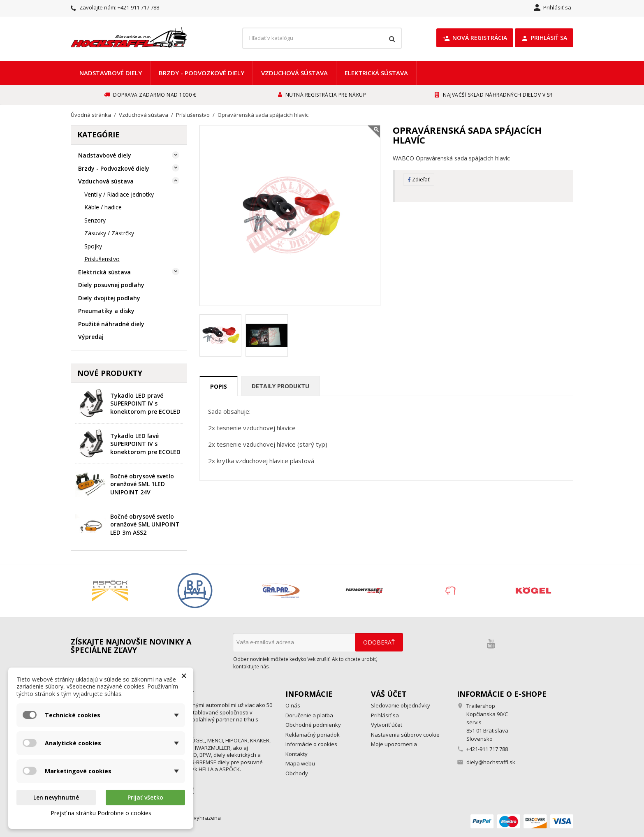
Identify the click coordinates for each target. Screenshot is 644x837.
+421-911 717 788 (138, 7)
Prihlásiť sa (544, 38)
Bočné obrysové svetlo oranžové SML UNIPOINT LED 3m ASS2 (145, 525)
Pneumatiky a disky (106, 311)
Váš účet (389, 694)
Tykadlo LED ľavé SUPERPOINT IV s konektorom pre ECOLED (145, 444)
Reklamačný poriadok (313, 735)
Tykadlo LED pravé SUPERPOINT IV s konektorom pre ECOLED (145, 404)
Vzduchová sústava (294, 73)
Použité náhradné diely (111, 324)
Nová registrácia (475, 38)
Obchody (297, 773)
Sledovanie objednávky (401, 705)
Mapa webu (300, 763)
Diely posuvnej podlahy (111, 285)
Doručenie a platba (309, 715)
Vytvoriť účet (387, 725)
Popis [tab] (219, 386)
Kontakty (297, 754)
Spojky (93, 246)
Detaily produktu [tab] (280, 386)
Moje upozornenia (394, 744)
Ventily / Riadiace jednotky (119, 194)
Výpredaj (91, 337)
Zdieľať (419, 179)
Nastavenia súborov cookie (405, 735)
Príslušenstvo (102, 259)
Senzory (95, 220)
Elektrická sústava (376, 73)
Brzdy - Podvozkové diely (202, 73)
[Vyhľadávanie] (322, 38)
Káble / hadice (103, 207)
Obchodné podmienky (313, 725)
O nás (293, 705)
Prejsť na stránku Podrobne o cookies (101, 813)
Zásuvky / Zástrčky (109, 233)
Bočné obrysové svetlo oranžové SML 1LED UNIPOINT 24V (142, 484)
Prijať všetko (145, 797)
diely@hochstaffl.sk (491, 762)
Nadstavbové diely (111, 73)
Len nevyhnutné (56, 797)
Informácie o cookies (311, 744)
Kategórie (98, 134)
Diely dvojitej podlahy (109, 298)
